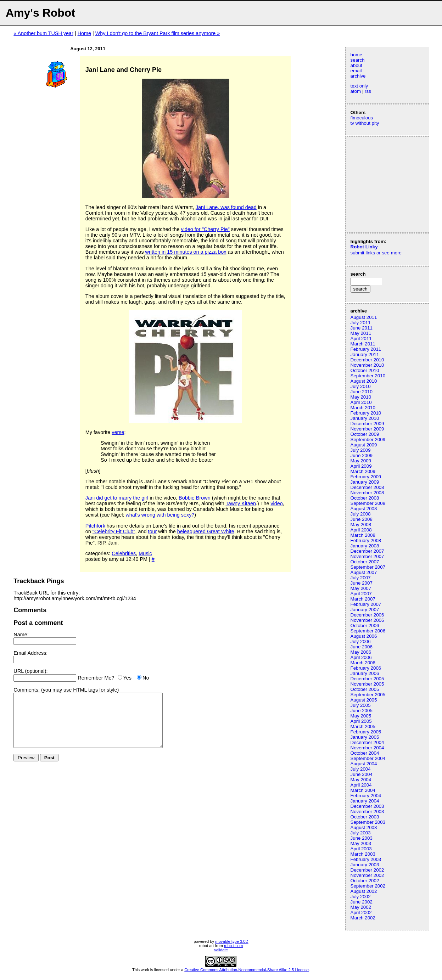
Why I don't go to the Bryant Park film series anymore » (158, 33)
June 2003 (362, 838)
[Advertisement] (372, 184)
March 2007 (363, 599)
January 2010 (365, 418)
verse (118, 432)
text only (359, 86)
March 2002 (363, 918)
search (358, 60)
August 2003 (364, 827)
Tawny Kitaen (241, 503)
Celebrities (124, 553)
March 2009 (363, 471)
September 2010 (368, 376)
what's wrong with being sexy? (160, 515)
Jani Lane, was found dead (226, 207)
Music (145, 553)
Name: (21, 635)
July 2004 (361, 769)
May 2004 (361, 780)
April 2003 (361, 849)
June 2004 (362, 774)
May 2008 (361, 525)
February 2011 (366, 349)
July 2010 (361, 386)
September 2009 (368, 440)
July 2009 (361, 450)
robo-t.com (233, 946)
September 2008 (368, 503)
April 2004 (361, 785)
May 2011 (361, 333)
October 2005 (365, 689)
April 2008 (361, 530)
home (356, 55)
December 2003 (367, 806)
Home (84, 33)
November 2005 (367, 684)
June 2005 (362, 711)
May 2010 (361, 397)
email (356, 71)
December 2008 (367, 487)
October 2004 (365, 753)
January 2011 (365, 354)
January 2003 (365, 865)
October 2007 (365, 562)
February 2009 (366, 477)
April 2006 (361, 657)
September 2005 (368, 695)
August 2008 (364, 509)
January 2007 (365, 610)
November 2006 (367, 620)
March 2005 (363, 726)
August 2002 (364, 891)
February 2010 (366, 413)
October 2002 (365, 881)
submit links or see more (376, 253)
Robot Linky (364, 247)
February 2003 (366, 859)
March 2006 (363, 663)
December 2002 (367, 870)
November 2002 (367, 875)
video (276, 503)
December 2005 (367, 679)
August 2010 (364, 381)
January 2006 (365, 673)
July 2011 (361, 323)
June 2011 (362, 328)
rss (368, 91)
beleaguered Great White (206, 531)
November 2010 (367, 365)
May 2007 (361, 588)
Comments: (27, 690)
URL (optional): (30, 671)
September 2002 (368, 886)
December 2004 (367, 742)
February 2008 (366, 540)
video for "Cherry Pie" (205, 229)
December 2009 (367, 424)
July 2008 (361, 514)
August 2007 (364, 572)
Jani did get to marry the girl (117, 498)
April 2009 (361, 466)
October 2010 (365, 370)
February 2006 (366, 668)
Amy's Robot (40, 13)
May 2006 (361, 652)
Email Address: (30, 653)
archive (358, 76)
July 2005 (361, 705)
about (356, 65)
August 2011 (364, 317)
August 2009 (364, 445)
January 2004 (365, 801)
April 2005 (361, 721)
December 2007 (367, 551)
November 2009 (367, 429)
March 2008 (363, 535)
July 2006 (361, 641)
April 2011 (361, 339)
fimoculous (362, 118)
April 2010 (361, 402)
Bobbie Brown (195, 498)
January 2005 (365, 737)
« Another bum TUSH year (43, 33)
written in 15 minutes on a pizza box (186, 252)
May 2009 (361, 461)
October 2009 (365, 434)
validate (221, 950)
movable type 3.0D (232, 941)
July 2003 (361, 833)
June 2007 (362, 583)
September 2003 (368, 822)
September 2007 (368, 567)
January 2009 (365, 482)
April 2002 (361, 913)
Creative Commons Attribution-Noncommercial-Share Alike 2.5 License (247, 970)
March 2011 (363, 344)
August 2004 (364, 764)
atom (356, 91)
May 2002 (361, 907)
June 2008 (362, 519)
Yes (127, 678)
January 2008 (365, 546)
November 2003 (367, 812)
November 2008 (367, 493)
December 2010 (367, 360)
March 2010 (363, 408)
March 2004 (363, 790)
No (146, 678)
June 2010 (362, 392)
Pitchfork (95, 526)
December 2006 (367, 615)
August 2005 (364, 700)
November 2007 (367, 556)
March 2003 (363, 854)
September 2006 (368, 631)
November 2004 (367, 748)
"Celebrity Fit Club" (114, 531)
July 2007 (361, 578)
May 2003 (361, 843)
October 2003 (365, 817)
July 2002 (361, 897)
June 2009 (362, 455)
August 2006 (364, 636)
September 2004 (368, 758)
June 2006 (362, 647)
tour (152, 531)
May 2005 (361, 716)
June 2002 (362, 902)
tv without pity (365, 123)
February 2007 (366, 604)
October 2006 (365, 626)
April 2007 (361, 594)
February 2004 (366, 796)
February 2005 (366, 732)
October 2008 (365, 498)
